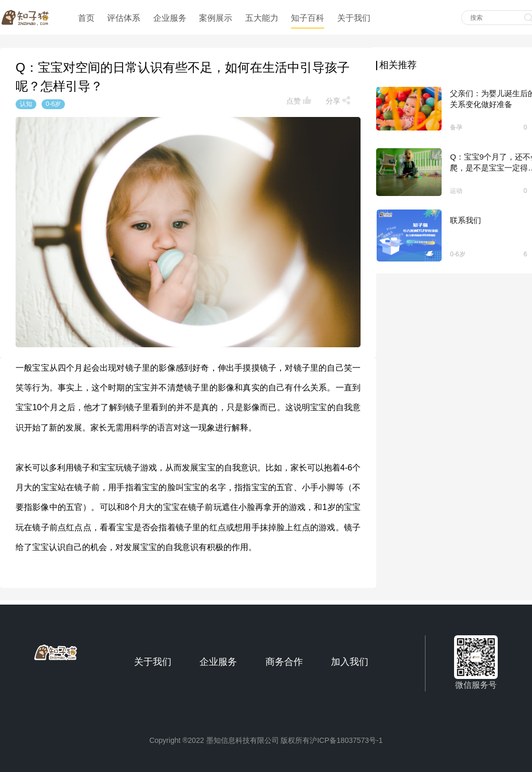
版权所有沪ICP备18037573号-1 (331, 740)
